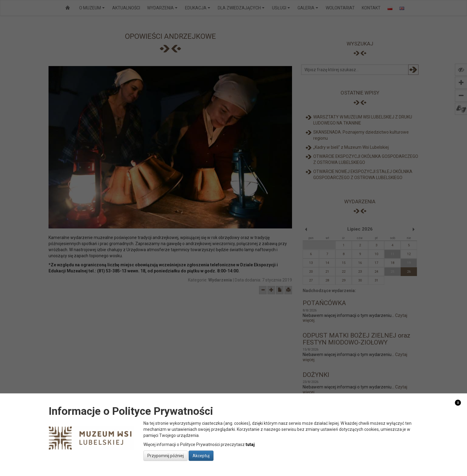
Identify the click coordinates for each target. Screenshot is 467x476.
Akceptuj (201, 456)
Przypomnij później (166, 456)
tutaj (250, 444)
